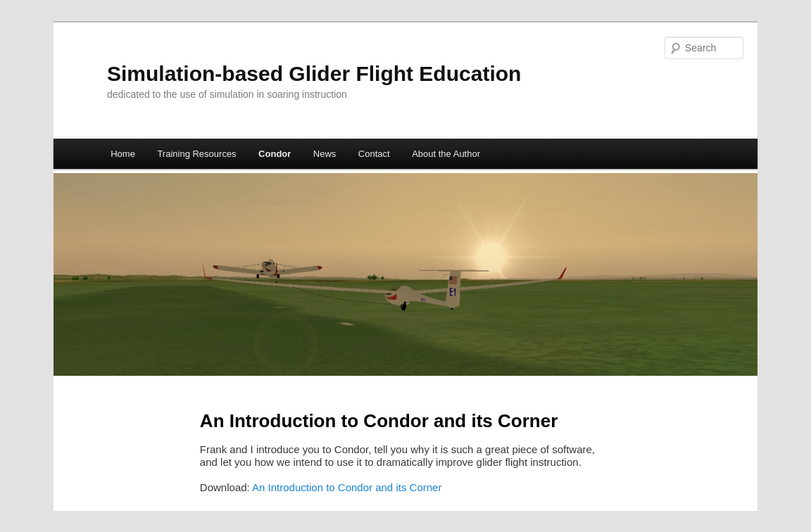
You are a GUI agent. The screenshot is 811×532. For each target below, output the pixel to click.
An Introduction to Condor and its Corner (347, 487)
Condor (275, 154)
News (325, 154)
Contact (374, 154)
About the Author (446, 154)
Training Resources (196, 154)
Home (123, 154)
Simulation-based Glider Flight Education (314, 74)
